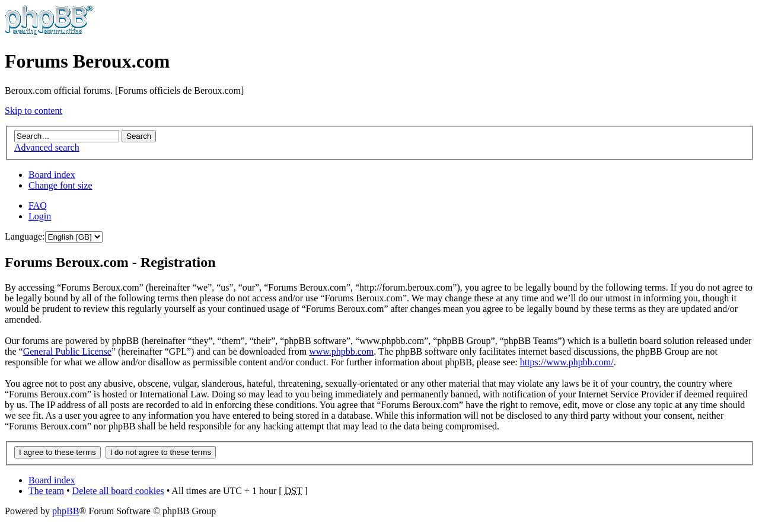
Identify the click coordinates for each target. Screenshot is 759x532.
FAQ (38, 206)
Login (40, 216)
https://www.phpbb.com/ (567, 362)
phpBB (66, 511)
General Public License (67, 351)
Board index (52, 175)
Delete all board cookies (118, 491)
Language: (25, 236)
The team (46, 491)
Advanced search (47, 147)
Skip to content (34, 111)
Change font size (60, 185)
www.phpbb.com (341, 351)
